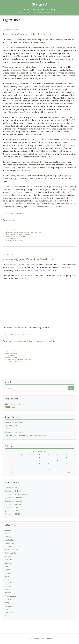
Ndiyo (7, 579)
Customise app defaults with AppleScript (18, 359)
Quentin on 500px (12, 511)
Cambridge (9, 540)
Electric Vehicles (12, 550)
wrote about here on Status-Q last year (37, 270)
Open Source (10, 583)
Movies (8, 573)
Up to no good (11, 425)
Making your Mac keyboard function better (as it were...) (23, 232)
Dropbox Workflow (11, 357)
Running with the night (14, 422)
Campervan (9, 543)
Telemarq (9, 606)
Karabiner (66, 140)
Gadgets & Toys (11, 553)
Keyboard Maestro (21, 70)
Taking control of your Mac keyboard (17, 234)
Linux (7, 566)
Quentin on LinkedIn (13, 498)
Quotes (8, 599)
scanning (45, 341)
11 (66, 461)
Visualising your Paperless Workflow (28, 259)
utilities (12, 220)
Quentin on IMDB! (12, 514)
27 (22, 469)
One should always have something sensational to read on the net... (39, 12)
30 (49, 469)
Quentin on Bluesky (13, 504)
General (18, 334)
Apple (12, 213)
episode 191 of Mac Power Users (20, 265)
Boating (8, 537)
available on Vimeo (15, 328)
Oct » (69, 473)
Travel (7, 609)
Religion (8, 603)
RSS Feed (10, 407)
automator (13, 341)
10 (57, 461)
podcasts (37, 341)
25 (66, 467)
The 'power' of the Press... (13, 361)
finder (21, 341)
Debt (7, 429)
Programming (10, 596)
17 (57, 464)
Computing (9, 546)
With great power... (11, 353)
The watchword (10, 238)
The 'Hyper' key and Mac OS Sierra (27, 34)
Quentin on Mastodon (14, 501)
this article (37, 162)
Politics (8, 593)
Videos (7, 616)
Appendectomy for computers (14, 240)
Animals (8, 530)
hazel (26, 341)
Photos (8, 586)
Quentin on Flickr (12, 508)
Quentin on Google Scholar (16, 494)
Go (71, 388)
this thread (12, 192)
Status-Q (40, 4)
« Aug (10, 473)
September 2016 (40, 451)
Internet (8, 563)
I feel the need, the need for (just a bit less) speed (26, 435)
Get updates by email (15, 404)
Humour (8, 560)
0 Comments (21, 213)
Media (7, 570)
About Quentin (11, 488)
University (9, 613)
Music (7, 576)
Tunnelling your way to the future (16, 236)
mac (30, 341)
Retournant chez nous (14, 432)
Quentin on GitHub (13, 491)
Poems (7, 589)
